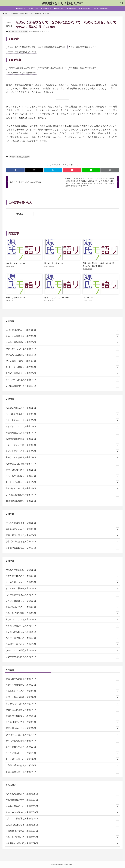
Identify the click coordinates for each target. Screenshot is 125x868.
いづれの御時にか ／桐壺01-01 (63, 330)
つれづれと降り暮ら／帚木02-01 (63, 414)
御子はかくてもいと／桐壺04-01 (63, 349)
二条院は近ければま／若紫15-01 (63, 766)
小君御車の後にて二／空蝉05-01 (63, 548)
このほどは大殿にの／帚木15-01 (63, 495)
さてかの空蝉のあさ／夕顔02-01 (63, 576)
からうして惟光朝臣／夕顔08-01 (63, 613)
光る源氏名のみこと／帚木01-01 (63, 408)
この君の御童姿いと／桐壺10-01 (63, 386)
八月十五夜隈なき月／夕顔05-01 (63, 595)
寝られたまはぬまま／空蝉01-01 (63, 523)
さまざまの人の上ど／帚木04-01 (63, 427)
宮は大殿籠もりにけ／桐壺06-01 (63, 361)
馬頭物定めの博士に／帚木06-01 (63, 439)
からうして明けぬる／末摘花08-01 (63, 837)
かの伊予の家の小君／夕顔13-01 (63, 644)
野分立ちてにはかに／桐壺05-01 (63, 355)
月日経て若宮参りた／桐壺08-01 (63, 374)
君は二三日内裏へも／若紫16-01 (63, 772)
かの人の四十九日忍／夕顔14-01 (63, 651)
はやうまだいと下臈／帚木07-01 (63, 445)
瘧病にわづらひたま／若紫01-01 (63, 679)
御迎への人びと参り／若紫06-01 (63, 710)
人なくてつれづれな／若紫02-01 (63, 685)
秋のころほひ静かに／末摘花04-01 (63, 812)
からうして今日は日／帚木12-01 (63, 476)
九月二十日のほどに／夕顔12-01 (63, 638)
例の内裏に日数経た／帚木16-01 (63, 501)
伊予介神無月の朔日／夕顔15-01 (63, 657)
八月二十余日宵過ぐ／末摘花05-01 (63, 819)
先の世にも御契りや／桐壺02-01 (63, 336)
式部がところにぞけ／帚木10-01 (63, 464)
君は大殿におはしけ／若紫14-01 (63, 759)
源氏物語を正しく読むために (63, 3)
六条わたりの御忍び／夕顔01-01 (63, 570)
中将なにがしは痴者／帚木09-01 (63, 457)
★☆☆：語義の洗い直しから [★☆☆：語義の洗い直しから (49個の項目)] (82, 47)
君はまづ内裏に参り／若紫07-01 (63, 716)
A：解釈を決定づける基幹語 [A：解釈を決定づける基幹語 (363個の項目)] (21, 68)
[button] (15, 170)
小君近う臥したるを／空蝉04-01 (63, 542)
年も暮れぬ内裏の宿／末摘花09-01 (63, 843)
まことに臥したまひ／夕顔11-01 (63, 632)
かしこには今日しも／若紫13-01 (63, 753)
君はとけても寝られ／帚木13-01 (63, 482)
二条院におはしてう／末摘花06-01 (63, 825)
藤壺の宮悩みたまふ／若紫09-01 (63, 728)
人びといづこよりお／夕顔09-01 (63, 620)
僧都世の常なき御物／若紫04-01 (63, 697)
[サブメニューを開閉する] (118, 330)
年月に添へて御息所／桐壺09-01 (63, 380)
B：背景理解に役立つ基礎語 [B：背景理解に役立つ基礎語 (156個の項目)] (52, 68)
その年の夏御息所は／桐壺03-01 (63, 343)
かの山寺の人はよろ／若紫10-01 (63, 735)
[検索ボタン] (122, 3)
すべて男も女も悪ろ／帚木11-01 (63, 470)
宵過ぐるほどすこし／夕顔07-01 (63, 607)
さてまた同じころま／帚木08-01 (63, 451)
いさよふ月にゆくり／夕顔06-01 (63, 601)
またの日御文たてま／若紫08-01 (63, 722)
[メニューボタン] (3, 3)
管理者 (20, 214)
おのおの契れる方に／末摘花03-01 (63, 806)
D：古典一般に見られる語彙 (18, 31)
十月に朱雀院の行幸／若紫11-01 (63, 741)
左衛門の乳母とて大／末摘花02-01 (63, 800)
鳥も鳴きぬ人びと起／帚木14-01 (63, 488)
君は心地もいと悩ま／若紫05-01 (63, 704)
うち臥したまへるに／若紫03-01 (63, 691)
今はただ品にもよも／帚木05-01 (63, 433)
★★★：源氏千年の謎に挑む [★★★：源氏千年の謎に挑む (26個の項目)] (21, 47)
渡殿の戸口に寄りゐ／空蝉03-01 (63, 535)
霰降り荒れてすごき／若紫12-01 (63, 747)
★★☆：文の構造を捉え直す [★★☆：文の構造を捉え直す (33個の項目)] (52, 47)
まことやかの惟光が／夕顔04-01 (63, 589)
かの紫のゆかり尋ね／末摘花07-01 (63, 831)
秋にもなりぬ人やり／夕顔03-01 (63, 582)
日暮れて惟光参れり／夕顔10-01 (63, 626)
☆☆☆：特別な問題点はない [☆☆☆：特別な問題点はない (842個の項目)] (22, 52)
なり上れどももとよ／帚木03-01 (63, 420)
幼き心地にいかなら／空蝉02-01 (63, 529)
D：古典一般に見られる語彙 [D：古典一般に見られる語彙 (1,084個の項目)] (22, 73)
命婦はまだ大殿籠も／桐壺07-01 (63, 367)
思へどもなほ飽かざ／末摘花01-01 (63, 794)
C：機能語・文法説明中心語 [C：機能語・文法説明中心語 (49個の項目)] (83, 68)
